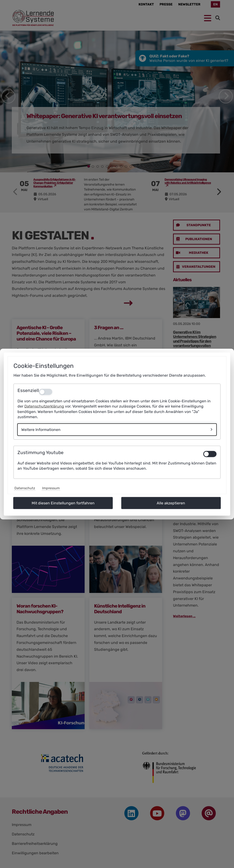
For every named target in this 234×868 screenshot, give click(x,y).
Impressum (51, 488)
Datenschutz (25, 488)
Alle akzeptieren (171, 503)
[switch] (210, 454)
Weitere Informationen (41, 429)
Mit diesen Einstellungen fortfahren (63, 503)
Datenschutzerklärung (44, 406)
